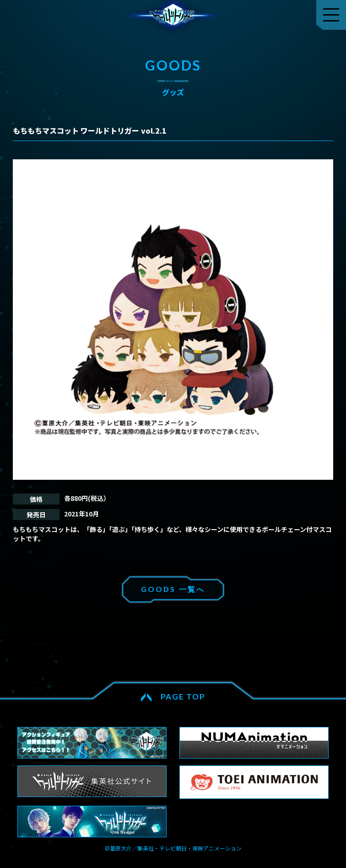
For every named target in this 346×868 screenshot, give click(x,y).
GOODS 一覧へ (173, 589)
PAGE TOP (183, 697)
